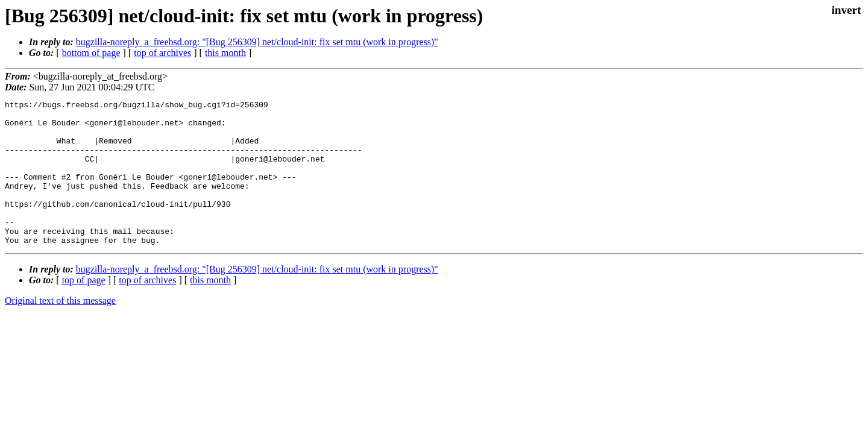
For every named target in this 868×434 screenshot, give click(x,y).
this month (225, 53)
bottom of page (91, 53)
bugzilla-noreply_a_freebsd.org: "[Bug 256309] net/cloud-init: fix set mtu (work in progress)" (257, 42)
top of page (84, 309)
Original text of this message (60, 329)
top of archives (162, 53)
